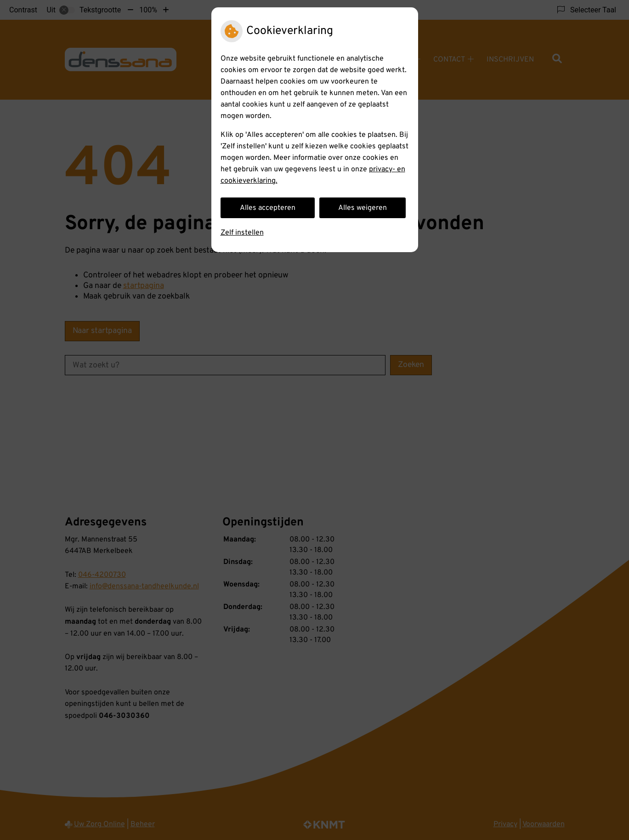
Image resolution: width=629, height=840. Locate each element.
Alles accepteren (268, 208)
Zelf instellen (242, 233)
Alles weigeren (363, 208)
